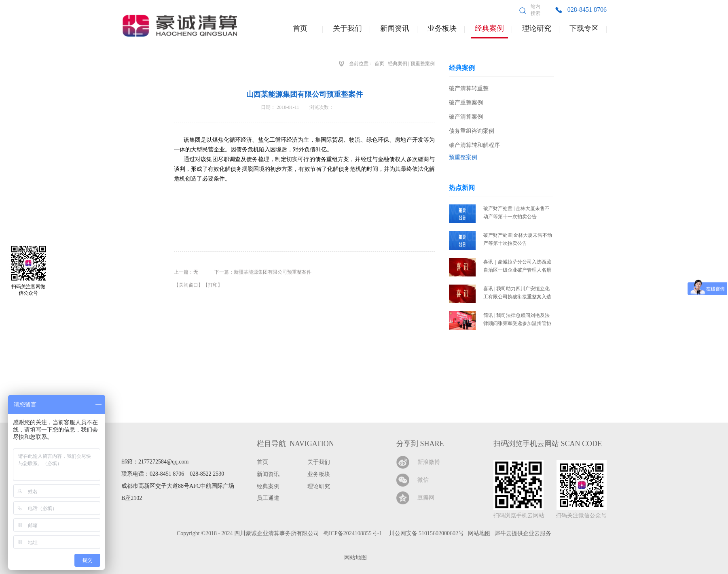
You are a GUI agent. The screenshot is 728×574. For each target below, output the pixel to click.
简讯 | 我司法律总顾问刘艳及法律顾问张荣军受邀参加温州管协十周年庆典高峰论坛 (517, 320)
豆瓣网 (426, 498)
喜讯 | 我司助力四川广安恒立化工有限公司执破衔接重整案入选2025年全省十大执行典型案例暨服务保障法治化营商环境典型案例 (517, 293)
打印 (213, 285)
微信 (423, 480)
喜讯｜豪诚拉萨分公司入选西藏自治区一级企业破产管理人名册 (517, 266)
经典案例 (398, 64)
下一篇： (263, 272)
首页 (300, 28)
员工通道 (268, 498)
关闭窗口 (188, 285)
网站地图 (354, 558)
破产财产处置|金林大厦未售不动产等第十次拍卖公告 (518, 239)
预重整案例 (423, 64)
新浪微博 (429, 462)
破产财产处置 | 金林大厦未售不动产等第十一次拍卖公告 (516, 213)
